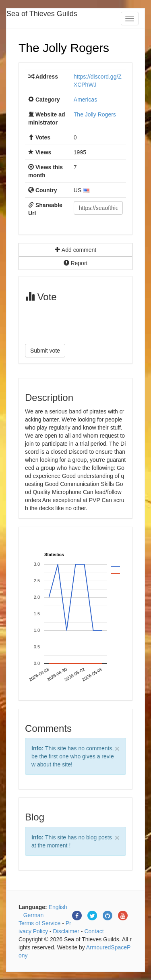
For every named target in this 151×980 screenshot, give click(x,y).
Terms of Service (39, 923)
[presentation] (86, 322)
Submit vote (45, 351)
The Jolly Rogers (64, 48)
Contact (94, 931)
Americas (85, 100)
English (58, 907)
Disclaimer (66, 931)
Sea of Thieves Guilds (42, 14)
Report (76, 263)
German (34, 915)
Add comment (76, 250)
